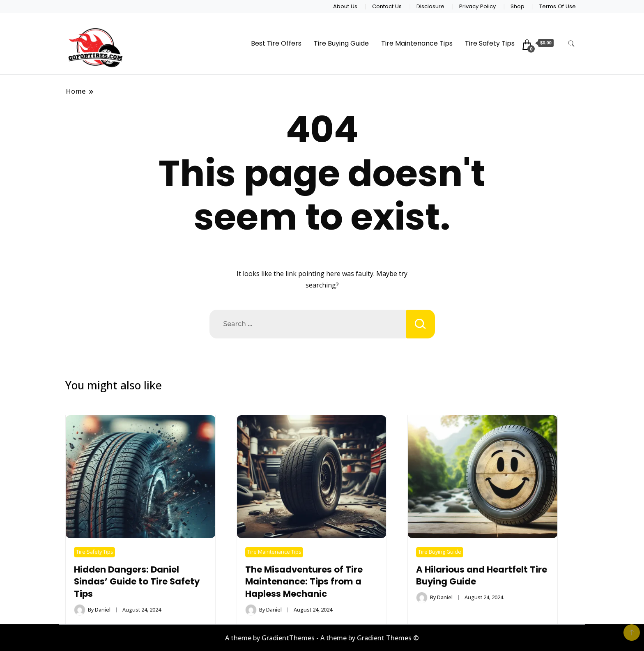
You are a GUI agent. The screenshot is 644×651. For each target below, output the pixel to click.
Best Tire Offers (276, 43)
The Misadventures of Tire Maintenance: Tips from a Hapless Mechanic (304, 582)
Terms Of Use (558, 6)
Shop (517, 6)
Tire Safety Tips (490, 43)
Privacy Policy (477, 6)
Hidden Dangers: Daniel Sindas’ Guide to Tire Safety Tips (137, 582)
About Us (345, 6)
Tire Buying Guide (341, 43)
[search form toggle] (571, 44)
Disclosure (430, 6)
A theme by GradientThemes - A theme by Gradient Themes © (322, 638)
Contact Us (387, 6)
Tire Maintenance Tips (417, 43)
